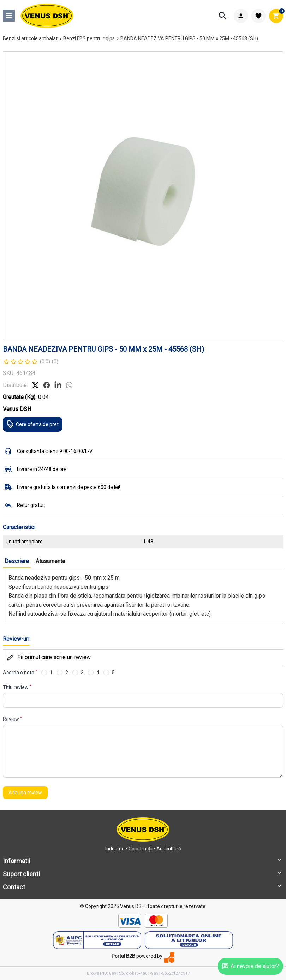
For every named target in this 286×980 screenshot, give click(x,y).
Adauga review (25, 793)
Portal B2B (123, 956)
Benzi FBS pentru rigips (89, 38)
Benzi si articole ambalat (30, 38)
